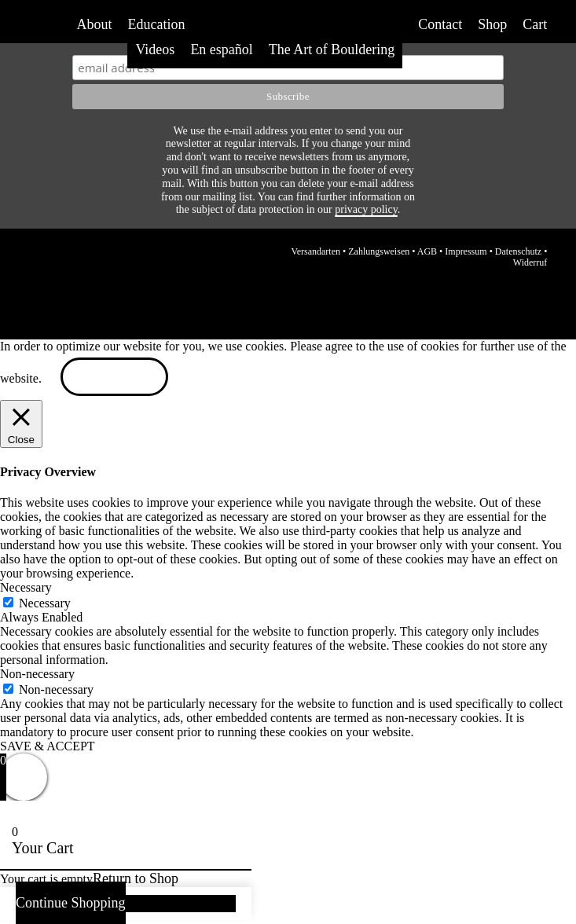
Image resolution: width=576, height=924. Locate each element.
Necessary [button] (26, 587)
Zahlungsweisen (379, 251)
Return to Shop (136, 878)
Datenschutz (518, 251)
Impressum (466, 251)
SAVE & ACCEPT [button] (48, 746)
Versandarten (316, 251)
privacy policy (366, 209)
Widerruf (530, 262)
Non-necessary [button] (37, 674)
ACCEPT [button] (114, 378)
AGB (427, 251)
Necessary (45, 603)
